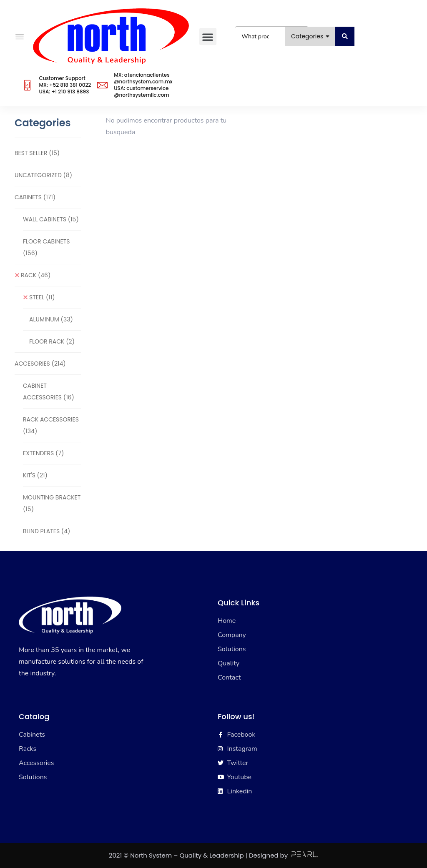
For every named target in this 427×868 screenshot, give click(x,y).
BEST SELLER (37, 153)
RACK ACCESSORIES (51, 425)
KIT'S (35, 475)
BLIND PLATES (46, 531)
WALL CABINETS (51, 219)
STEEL (42, 297)
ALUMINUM (51, 319)
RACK (36, 275)
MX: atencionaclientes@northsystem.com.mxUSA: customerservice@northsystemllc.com (143, 85)
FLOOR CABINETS (46, 247)
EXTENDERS (43, 453)
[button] (207, 36)
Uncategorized (43, 175)
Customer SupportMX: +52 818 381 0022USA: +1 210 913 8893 (65, 85)
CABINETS (35, 197)
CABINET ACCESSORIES (49, 391)
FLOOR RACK (52, 341)
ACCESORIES (40, 364)
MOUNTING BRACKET (52, 503)
